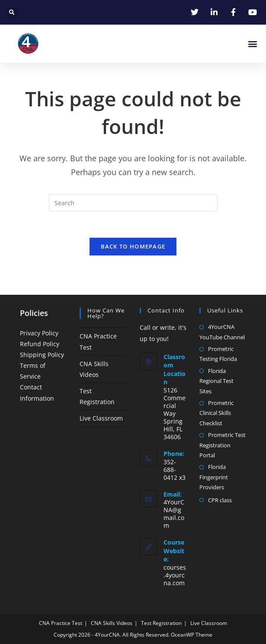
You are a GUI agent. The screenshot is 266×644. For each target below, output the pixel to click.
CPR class (220, 500)
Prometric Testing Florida (218, 354)
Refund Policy (40, 344)
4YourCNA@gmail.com (174, 514)
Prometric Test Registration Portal (223, 445)
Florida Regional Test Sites (216, 381)
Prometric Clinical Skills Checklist (216, 413)
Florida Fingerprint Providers (214, 477)
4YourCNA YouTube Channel (222, 332)
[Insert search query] (133, 203)
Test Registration (161, 623)
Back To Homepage (133, 246)
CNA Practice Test (61, 623)
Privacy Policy (39, 333)
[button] (12, 13)
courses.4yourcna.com (175, 575)
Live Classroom (101, 418)
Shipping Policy (42, 355)
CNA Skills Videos (112, 623)
